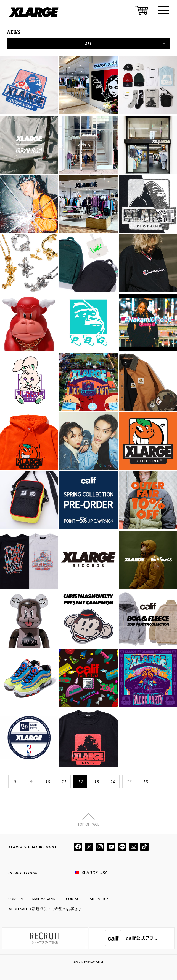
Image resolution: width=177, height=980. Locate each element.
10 (48, 782)
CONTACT (74, 899)
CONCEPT (16, 899)
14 (113, 782)
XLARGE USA (95, 872)
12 (80, 782)
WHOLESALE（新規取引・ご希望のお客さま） (47, 909)
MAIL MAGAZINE (45, 899)
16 (146, 782)
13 (97, 782)
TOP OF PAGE (88, 824)
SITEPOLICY (99, 899)
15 (129, 782)
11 (64, 782)
